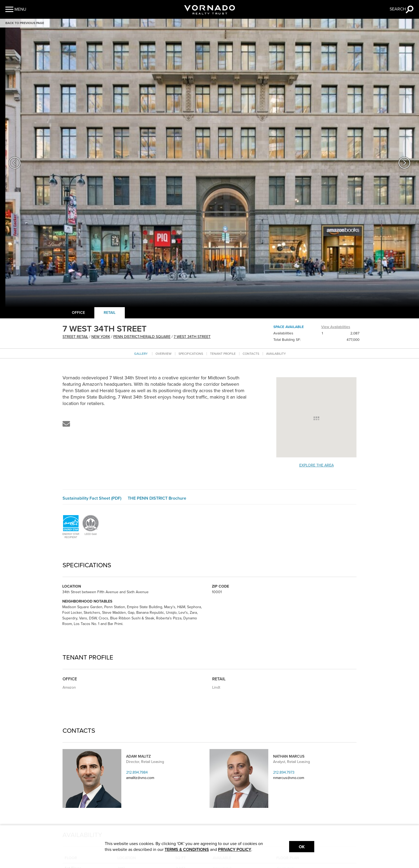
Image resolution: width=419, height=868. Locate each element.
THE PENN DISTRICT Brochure (157, 498)
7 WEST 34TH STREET (192, 337)
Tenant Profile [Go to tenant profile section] (223, 354)
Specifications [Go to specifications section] (191, 354)
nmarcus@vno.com (289, 778)
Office (78, 313)
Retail (110, 313)
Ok (302, 847)
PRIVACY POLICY (235, 850)
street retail (75, 337)
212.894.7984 (137, 772)
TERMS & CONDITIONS (187, 850)
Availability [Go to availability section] (276, 354)
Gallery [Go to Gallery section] (141, 354)
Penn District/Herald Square (142, 337)
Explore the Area (317, 465)
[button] (16, 9)
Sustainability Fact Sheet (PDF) (92, 498)
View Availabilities (336, 327)
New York (101, 337)
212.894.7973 (284, 772)
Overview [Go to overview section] (164, 354)
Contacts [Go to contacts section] (251, 354)
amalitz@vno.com (140, 778)
